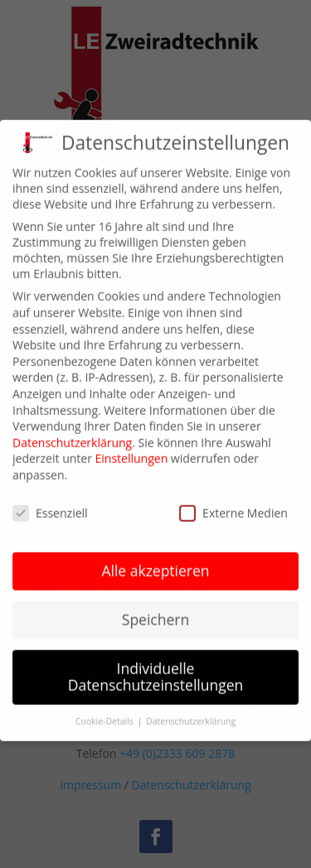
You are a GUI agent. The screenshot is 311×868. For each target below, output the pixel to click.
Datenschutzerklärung (72, 430)
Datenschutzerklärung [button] (191, 709)
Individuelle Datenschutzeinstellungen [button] (156, 665)
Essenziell (50, 501)
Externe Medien (233, 501)
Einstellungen (132, 447)
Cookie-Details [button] (106, 709)
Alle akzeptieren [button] (155, 559)
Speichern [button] (155, 608)
